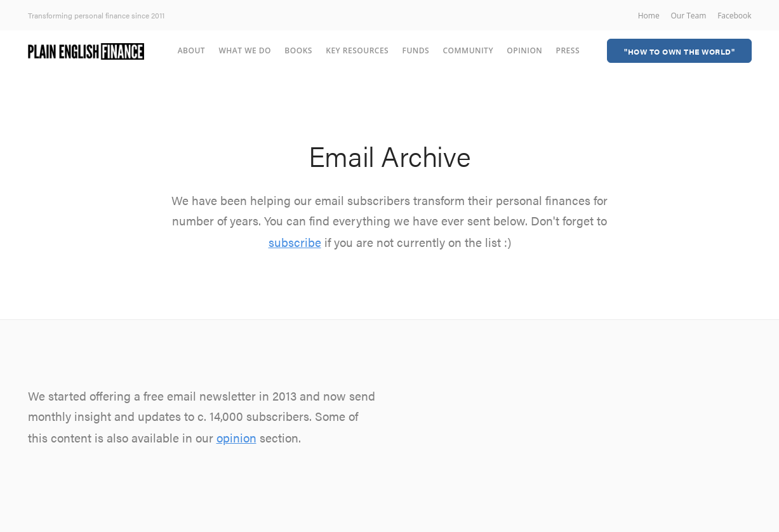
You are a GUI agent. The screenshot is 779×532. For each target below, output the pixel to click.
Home (649, 16)
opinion (236, 438)
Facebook (734, 16)
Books (298, 50)
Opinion (524, 50)
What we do (245, 50)
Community (468, 50)
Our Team (688, 16)
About (191, 50)
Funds (416, 50)
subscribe (295, 242)
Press (568, 50)
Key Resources (357, 50)
